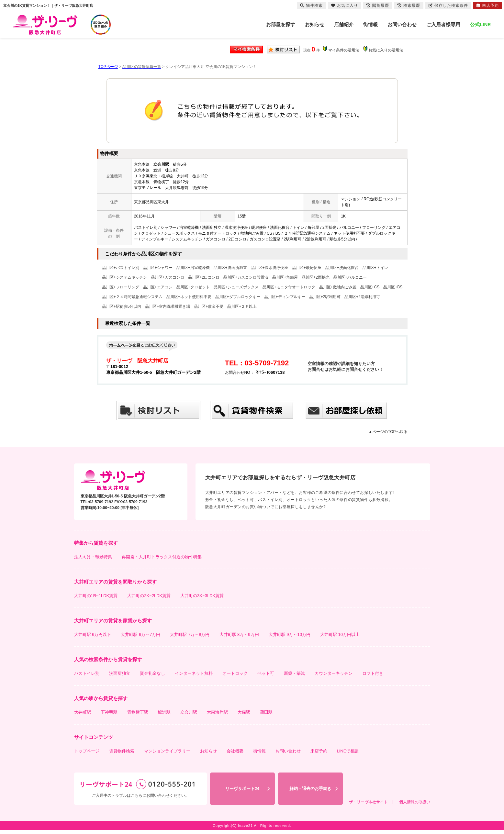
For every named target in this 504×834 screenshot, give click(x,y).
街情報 (370, 24)
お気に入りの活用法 (386, 50)
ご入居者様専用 (443, 24)
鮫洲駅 (164, 712)
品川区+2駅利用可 (325, 297)
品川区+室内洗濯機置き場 (168, 306)
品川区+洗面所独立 (230, 268)
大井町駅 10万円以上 (340, 634)
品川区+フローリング (121, 287)
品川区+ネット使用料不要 (189, 297)
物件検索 (311, 6)
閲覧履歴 (378, 6)
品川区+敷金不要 (209, 306)
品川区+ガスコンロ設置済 (246, 277)
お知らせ (315, 24)
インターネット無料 (194, 673)
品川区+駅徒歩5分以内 (122, 306)
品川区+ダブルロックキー (238, 297)
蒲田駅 (266, 712)
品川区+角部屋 (285, 277)
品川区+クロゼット (193, 287)
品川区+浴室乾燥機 (193, 268)
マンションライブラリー (167, 751)
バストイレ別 (87, 673)
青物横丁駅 (138, 712)
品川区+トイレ (375, 268)
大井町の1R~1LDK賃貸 (96, 596)
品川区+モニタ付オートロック (289, 287)
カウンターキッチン (334, 673)
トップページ (87, 751)
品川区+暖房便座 (307, 268)
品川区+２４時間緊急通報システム (132, 297)
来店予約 (319, 751)
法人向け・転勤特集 (93, 557)
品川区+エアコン (158, 287)
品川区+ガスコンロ (168, 277)
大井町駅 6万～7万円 (140, 634)
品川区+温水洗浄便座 (269, 268)
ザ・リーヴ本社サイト (368, 802)
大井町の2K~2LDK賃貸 (149, 596)
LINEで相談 (348, 751)
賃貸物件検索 (122, 751)
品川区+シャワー (158, 268)
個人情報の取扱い (415, 802)
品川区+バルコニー (350, 277)
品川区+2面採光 (316, 277)
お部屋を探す (281, 24)
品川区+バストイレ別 (121, 268)
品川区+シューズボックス (236, 287)
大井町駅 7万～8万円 (190, 634)
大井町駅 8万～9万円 (239, 634)
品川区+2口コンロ (204, 277)
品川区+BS (393, 287)
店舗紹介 (344, 24)
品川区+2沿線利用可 (362, 297)
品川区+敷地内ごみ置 (338, 287)
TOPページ (108, 67)
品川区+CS (370, 287)
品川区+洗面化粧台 (342, 268)
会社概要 (235, 751)
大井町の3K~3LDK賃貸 (202, 596)
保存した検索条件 (448, 6)
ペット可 (266, 673)
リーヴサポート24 (242, 789)
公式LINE (480, 24)
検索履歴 (409, 6)
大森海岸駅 (217, 712)
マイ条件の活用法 (344, 50)
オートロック (235, 673)
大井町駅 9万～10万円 (290, 634)
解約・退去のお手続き (310, 789)
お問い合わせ (402, 24)
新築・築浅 (294, 673)
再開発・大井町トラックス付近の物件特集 (162, 557)
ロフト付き (373, 673)
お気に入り (345, 6)
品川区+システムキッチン (124, 277)
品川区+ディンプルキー (285, 297)
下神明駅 (109, 712)
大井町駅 (83, 712)
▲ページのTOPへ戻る (388, 432)
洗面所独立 (120, 673)
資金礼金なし (152, 673)
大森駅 (244, 712)
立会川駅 (189, 712)
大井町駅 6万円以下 (93, 634)
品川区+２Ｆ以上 (242, 306)
